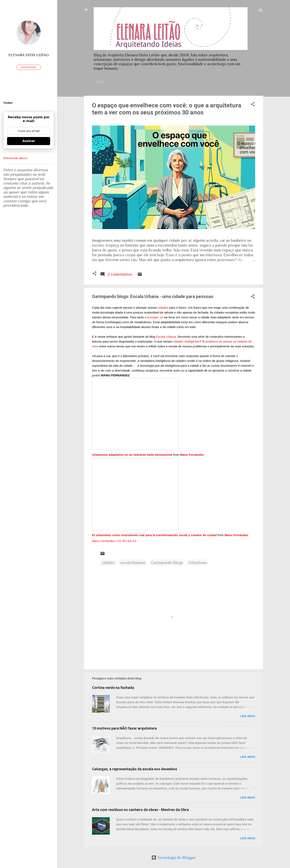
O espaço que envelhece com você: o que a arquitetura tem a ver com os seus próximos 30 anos (167, 110)
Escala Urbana (166, 337)
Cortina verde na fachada (113, 688)
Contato (128, 82)
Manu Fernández (192, 455)
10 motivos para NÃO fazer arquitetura (124, 729)
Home (109, 82)
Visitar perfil (29, 67)
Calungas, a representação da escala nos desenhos (135, 770)
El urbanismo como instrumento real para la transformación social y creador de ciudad (154, 536)
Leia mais (248, 717)
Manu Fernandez (103, 542)
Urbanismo (198, 563)
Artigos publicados (226, 82)
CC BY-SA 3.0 (127, 542)
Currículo (151, 82)
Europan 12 (155, 318)
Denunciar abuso (15, 158)
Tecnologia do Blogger (174, 858)
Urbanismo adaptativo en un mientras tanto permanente (132, 455)
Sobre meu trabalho (185, 82)
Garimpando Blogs (167, 563)
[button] (253, 105)
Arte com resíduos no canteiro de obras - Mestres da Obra (140, 810)
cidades (163, 308)
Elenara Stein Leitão (29, 55)
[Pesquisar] (261, 11)
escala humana (133, 563)
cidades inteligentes (186, 342)
